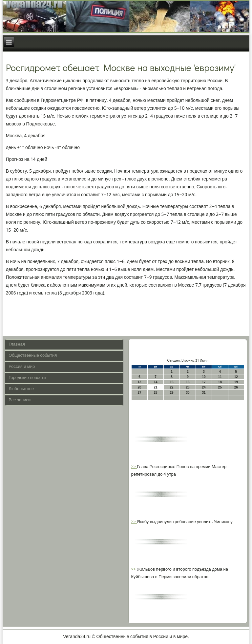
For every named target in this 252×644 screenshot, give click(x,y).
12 (236, 377)
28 (155, 393)
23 (188, 387)
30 (188, 393)
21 (155, 387)
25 (220, 387)
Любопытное (21, 389)
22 (172, 387)
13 (139, 382)
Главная (17, 344)
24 (204, 387)
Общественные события (33, 356)
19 (236, 382)
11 (220, 377)
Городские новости (27, 378)
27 (139, 393)
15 (172, 382)
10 (204, 377)
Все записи (20, 400)
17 (204, 382)
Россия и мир (22, 367)
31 (204, 393)
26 (236, 387)
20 (139, 387)
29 (172, 393)
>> (134, 467)
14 (155, 382)
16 (188, 382)
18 (220, 382)
